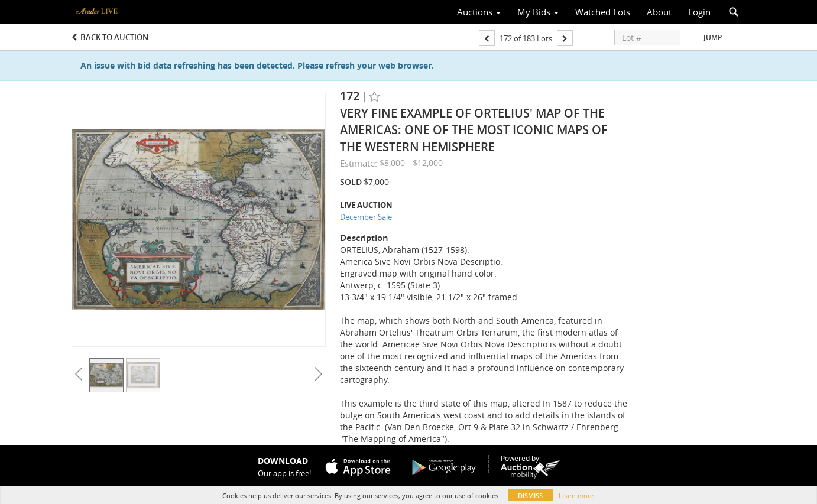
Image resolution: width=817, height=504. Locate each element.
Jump (713, 38)
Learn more (576, 495)
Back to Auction (114, 37)
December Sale (366, 217)
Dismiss (530, 495)
